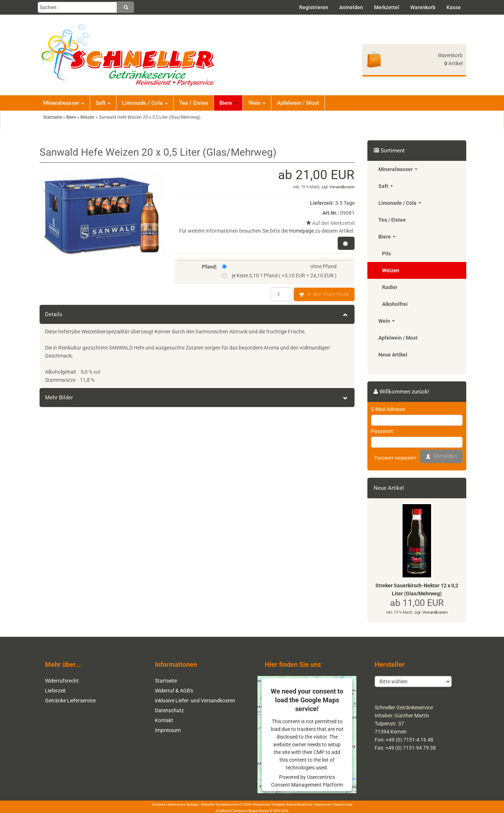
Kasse (454, 7)
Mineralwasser (64, 103)
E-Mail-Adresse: (388, 409)
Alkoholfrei (395, 304)
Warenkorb (423, 7)
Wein (257, 103)
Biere (228, 103)
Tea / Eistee (194, 103)
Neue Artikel (393, 355)
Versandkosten (342, 187)
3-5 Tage (345, 203)
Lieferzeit (55, 691)
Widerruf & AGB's (174, 691)
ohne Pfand (279, 266)
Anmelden (351, 7)
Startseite (166, 681)
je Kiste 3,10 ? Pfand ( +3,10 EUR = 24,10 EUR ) (279, 276)
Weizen (391, 270)
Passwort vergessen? (396, 458)
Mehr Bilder (197, 398)
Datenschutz (169, 710)
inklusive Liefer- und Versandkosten (195, 701)
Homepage (301, 231)
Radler (390, 287)
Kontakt (164, 720)
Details (197, 314)
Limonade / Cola (145, 103)
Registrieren (314, 7)
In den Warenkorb (324, 295)
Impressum (168, 730)
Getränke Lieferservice (70, 701)
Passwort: (383, 431)
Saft (103, 103)
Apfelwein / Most (298, 103)
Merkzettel (387, 7)
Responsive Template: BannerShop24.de (283, 805)
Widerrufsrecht (62, 681)
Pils (386, 254)
